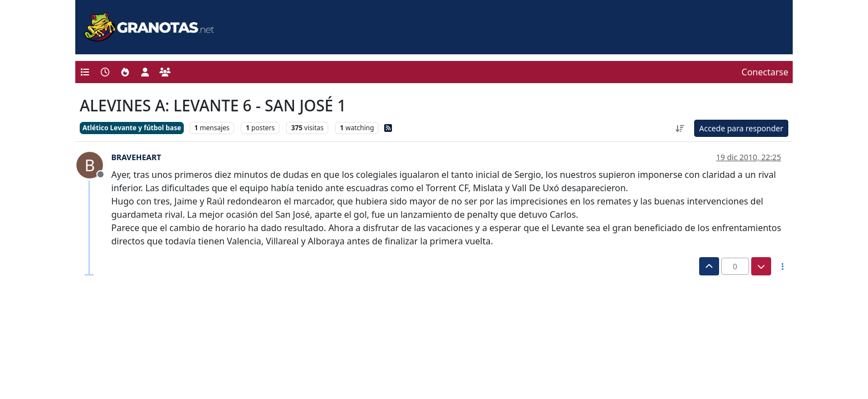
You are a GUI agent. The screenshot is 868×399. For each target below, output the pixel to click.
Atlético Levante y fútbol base (132, 128)
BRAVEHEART (136, 157)
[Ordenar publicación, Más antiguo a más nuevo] (680, 128)
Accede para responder (741, 128)
